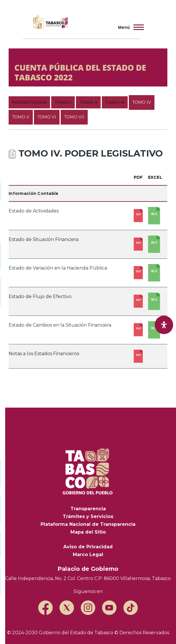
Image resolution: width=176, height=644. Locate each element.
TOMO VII (74, 117)
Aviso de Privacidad (88, 547)
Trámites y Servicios (88, 516)
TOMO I (63, 102)
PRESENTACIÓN (29, 102)
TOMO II (88, 102)
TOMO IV (142, 102)
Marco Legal (88, 554)
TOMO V (21, 117)
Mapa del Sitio (88, 532)
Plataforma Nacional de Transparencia (88, 524)
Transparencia (88, 509)
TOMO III (115, 102)
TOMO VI (47, 117)
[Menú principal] (129, 27)
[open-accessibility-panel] (164, 325)
